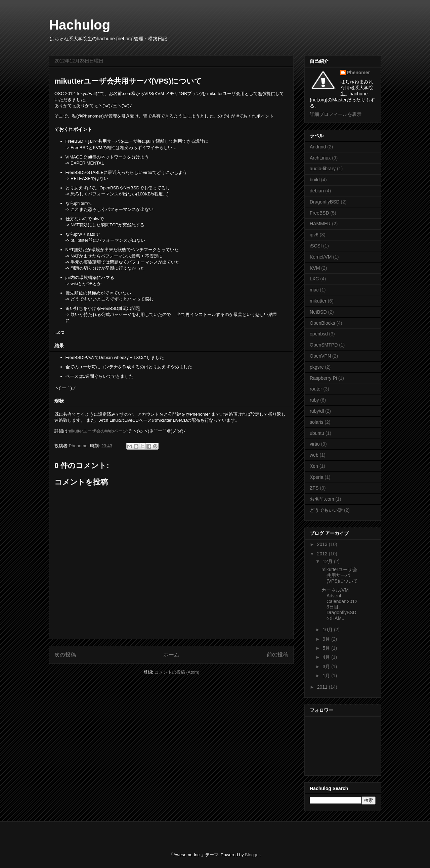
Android (318, 147)
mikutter (318, 301)
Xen (314, 466)
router (316, 389)
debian (317, 191)
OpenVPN (320, 356)
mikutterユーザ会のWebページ (97, 431)
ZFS (314, 488)
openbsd (319, 334)
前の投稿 (277, 655)
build (315, 180)
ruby (314, 400)
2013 (323, 544)
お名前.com (322, 499)
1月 (327, 676)
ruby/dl (317, 411)
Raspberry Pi (323, 378)
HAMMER (320, 224)
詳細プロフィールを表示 (336, 114)
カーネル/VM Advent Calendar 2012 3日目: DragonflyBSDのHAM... (339, 604)
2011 (323, 687)
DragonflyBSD (325, 202)
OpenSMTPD (324, 345)
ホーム (171, 655)
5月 (327, 648)
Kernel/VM (321, 257)
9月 (327, 639)
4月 (327, 657)
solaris (316, 422)
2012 (323, 554)
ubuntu (317, 433)
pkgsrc (317, 367)
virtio (315, 444)
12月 (328, 561)
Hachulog (80, 25)
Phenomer (358, 73)
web (314, 455)
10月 (328, 630)
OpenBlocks (322, 323)
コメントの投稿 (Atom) (177, 672)
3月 (327, 667)
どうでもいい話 (326, 510)
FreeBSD (319, 213)
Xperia (316, 477)
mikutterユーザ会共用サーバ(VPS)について (340, 575)
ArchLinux (320, 158)
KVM (315, 268)
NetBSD (318, 312)
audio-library (323, 169)
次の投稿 (65, 655)
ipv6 (314, 235)
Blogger (252, 855)
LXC (314, 279)
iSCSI (316, 246)
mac (314, 290)
